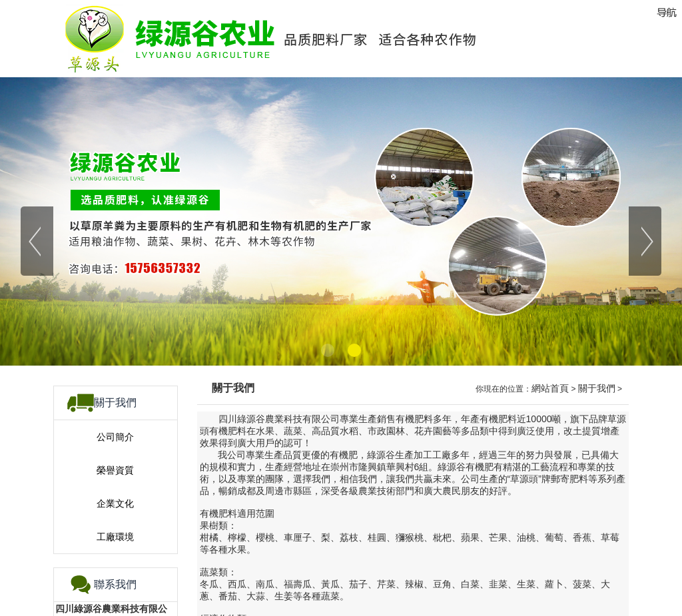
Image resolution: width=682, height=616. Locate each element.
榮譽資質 (115, 470)
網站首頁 (550, 388)
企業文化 (115, 503)
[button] (328, 350)
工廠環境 (115, 537)
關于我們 (597, 388)
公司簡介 (115, 437)
